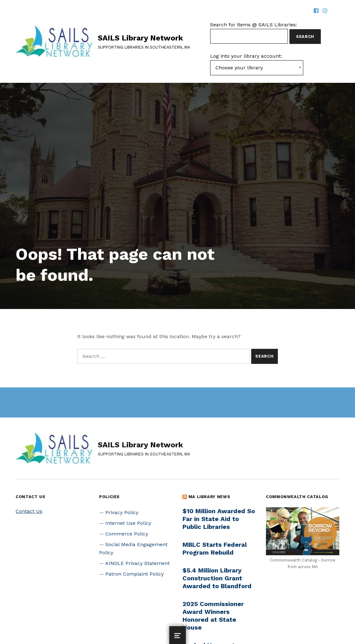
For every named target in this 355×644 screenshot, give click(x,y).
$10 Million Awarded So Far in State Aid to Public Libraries (219, 519)
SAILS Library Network (140, 38)
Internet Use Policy (128, 523)
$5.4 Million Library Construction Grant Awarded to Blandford (217, 578)
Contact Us (29, 511)
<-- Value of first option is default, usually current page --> (257, 68)
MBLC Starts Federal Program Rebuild (215, 548)
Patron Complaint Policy (135, 574)
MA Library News (209, 497)
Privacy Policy (122, 512)
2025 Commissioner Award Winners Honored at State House (213, 616)
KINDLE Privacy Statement (138, 563)
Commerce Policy (127, 534)
